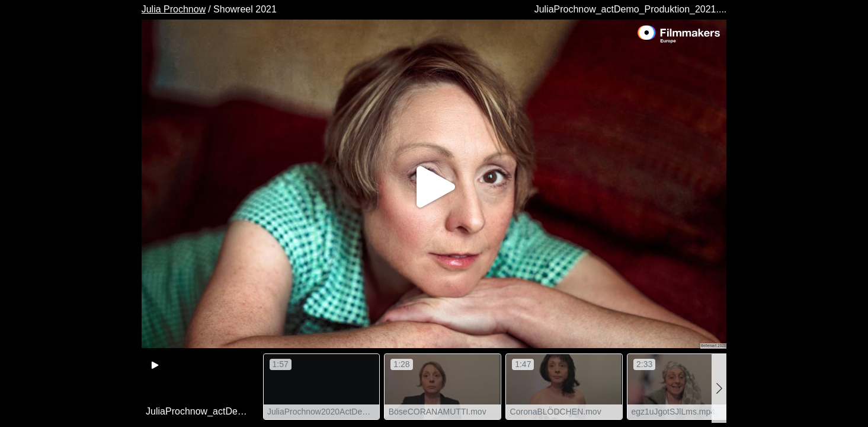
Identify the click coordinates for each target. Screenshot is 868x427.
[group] (200, 387)
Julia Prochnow (174, 9)
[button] (719, 388)
